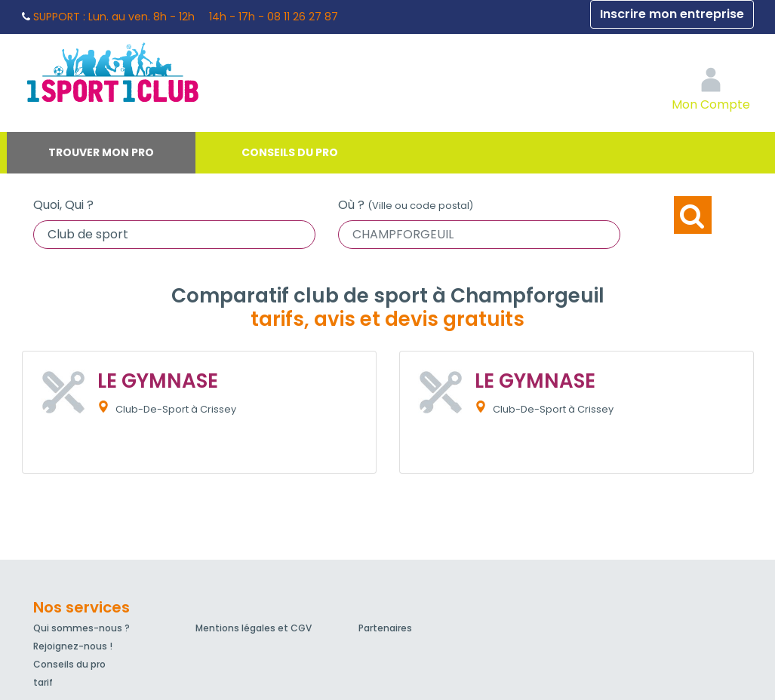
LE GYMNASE (158, 381)
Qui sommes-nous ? (81, 628)
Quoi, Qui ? (63, 205)
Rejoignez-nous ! (73, 646)
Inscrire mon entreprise (672, 14)
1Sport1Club (161, 72)
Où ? (406, 205)
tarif (43, 682)
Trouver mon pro (101, 152)
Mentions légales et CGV (254, 628)
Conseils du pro (290, 152)
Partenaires (385, 628)
